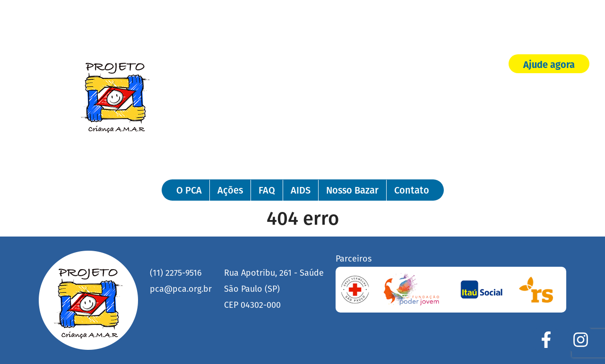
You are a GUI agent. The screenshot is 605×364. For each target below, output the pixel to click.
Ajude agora (549, 65)
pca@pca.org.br (181, 289)
